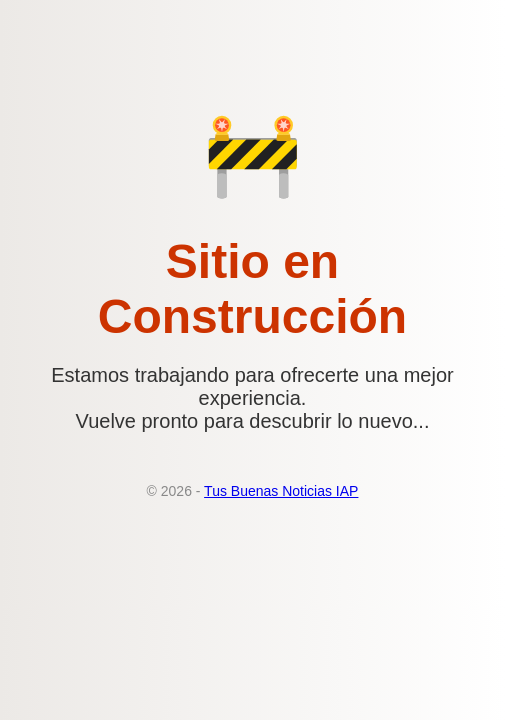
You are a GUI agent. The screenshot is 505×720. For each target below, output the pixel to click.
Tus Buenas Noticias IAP (281, 491)
